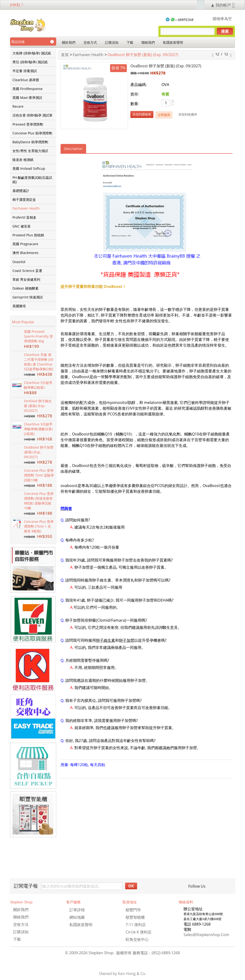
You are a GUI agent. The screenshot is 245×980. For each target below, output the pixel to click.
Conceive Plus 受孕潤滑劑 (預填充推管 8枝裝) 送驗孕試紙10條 (39, 501)
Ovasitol (19, 262)
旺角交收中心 (137, 939)
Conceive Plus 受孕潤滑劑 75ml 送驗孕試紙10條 (39, 475)
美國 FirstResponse (28, 89)
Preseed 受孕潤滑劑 (28, 124)
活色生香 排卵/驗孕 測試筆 (32, 115)
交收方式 (90, 42)
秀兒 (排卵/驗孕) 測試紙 (30, 62)
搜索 (225, 31)
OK (131, 886)
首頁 (65, 55)
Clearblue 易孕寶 (26, 80)
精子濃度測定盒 (24, 200)
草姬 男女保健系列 (26, 280)
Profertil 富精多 (24, 217)
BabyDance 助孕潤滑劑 (30, 142)
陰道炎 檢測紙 (23, 160)
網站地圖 (77, 917)
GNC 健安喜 (22, 226)
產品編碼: (139, 85)
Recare (18, 106)
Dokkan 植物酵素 (25, 288)
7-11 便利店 (136, 925)
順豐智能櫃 (135, 917)
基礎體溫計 (21, 191)
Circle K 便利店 (139, 932)
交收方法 (21, 924)
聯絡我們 (148, 42)
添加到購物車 (142, 114)
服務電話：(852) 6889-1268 (156, 953)
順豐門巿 (133, 910)
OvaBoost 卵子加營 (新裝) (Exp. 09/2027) (39, 452)
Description (73, 149)
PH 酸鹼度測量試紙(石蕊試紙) (32, 180)
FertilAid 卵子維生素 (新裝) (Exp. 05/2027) (38, 406)
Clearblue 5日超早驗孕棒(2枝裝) (38, 385)
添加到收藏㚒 (188, 114)
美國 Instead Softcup (29, 169)
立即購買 (164, 115)
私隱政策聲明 (173, 42)
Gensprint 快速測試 (28, 297)
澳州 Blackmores (25, 253)
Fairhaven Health (26, 208)
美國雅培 (19, 306)
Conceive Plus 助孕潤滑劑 (32, 133)
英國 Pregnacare (25, 244)
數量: (135, 104)
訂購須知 (112, 42)
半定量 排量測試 (25, 71)
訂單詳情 (77, 910)
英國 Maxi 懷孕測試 (27, 98)
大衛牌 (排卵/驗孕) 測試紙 (32, 53)
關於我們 (69, 42)
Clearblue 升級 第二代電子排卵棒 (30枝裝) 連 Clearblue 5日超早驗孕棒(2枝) (39, 362)
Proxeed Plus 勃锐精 (28, 235)
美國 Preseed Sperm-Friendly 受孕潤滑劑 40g (38, 336)
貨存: (135, 94)
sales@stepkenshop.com (206, 935)
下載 (130, 42)
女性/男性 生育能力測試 (30, 151)
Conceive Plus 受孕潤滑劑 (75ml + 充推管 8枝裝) (39, 526)
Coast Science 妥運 (27, 271)
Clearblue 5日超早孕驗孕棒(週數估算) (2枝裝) (38, 429)
